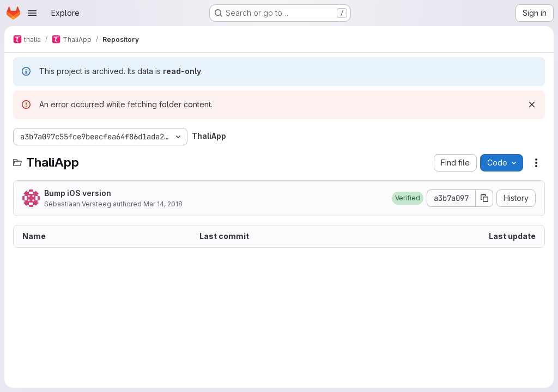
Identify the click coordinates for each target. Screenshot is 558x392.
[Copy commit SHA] (484, 198)
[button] (408, 198)
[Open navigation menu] (32, 13)
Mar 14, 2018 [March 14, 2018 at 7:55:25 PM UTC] (163, 204)
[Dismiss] (532, 105)
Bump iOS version (78, 193)
